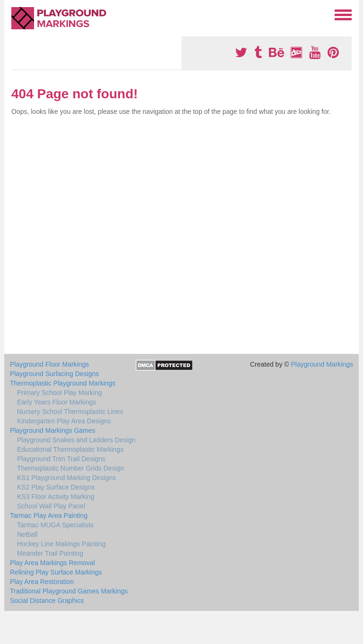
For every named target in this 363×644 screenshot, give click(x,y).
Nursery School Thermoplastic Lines (70, 412)
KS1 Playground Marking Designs (66, 478)
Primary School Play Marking (60, 393)
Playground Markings (322, 364)
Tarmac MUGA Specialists (55, 525)
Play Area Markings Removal (52, 563)
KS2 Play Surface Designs (56, 487)
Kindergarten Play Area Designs (64, 421)
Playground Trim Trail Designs (61, 459)
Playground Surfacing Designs (54, 374)
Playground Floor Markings (49, 364)
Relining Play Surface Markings (56, 572)
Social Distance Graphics (47, 601)
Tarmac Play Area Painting (49, 515)
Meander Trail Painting (50, 553)
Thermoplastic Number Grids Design (70, 468)
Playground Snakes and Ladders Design (76, 440)
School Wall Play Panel (51, 506)
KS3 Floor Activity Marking (56, 497)
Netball (27, 534)
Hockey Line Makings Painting (61, 544)
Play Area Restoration (42, 582)
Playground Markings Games (53, 430)
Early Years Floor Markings (56, 402)
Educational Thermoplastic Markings (70, 449)
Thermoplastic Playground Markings (63, 383)
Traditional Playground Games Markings (69, 591)
